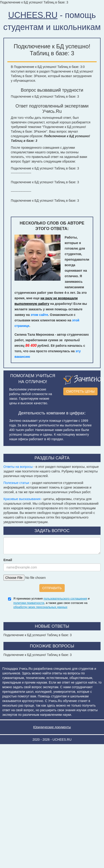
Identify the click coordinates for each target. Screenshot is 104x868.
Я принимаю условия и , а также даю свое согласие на (51, 603)
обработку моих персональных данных (40, 607)
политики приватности (29, 603)
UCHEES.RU (33, 15)
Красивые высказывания (22, 499)
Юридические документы (52, 727)
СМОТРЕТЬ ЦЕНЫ (81, 391)
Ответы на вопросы (18, 467)
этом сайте (39, 315)
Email (8, 560)
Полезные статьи (16, 483)
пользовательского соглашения (65, 599)
